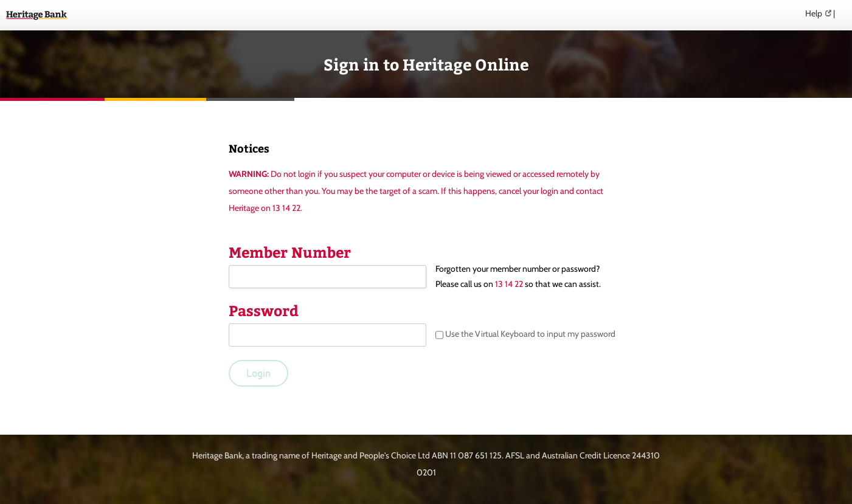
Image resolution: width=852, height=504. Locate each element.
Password (264, 310)
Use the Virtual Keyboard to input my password (525, 335)
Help (814, 13)
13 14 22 (509, 284)
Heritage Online (36, 15)
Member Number (290, 252)
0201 (426, 472)
